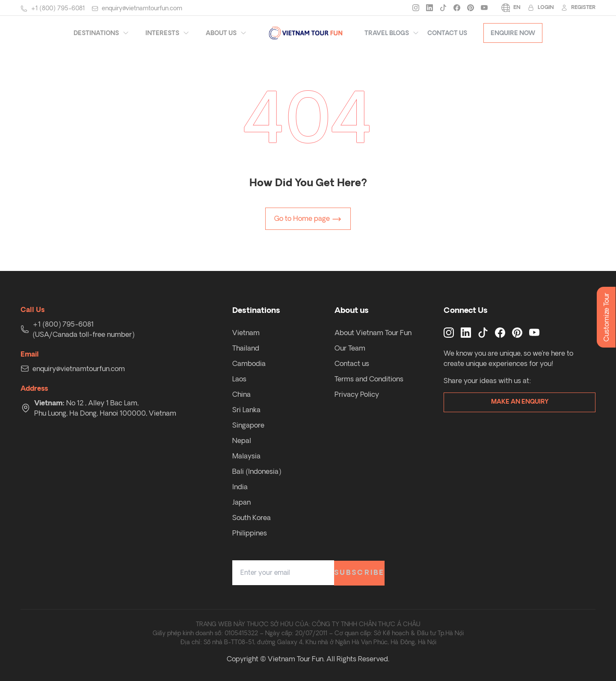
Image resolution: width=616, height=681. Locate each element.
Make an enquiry (520, 402)
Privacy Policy (357, 394)
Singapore (248, 425)
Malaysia (246, 456)
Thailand (246, 348)
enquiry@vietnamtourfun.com (142, 8)
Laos (239, 379)
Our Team (350, 348)
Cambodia (249, 363)
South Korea (252, 517)
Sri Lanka (246, 410)
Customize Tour (606, 317)
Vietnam (246, 333)
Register (578, 8)
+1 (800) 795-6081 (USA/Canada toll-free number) (83, 329)
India (240, 487)
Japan (241, 502)
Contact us (352, 363)
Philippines (250, 533)
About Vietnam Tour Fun (373, 333)
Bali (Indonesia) (257, 471)
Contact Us (447, 33)
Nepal (242, 440)
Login (541, 8)
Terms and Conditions (369, 379)
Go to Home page (308, 219)
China (241, 394)
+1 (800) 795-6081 (58, 8)
